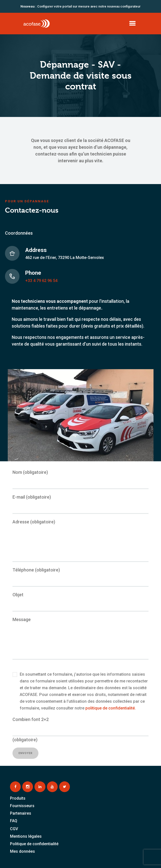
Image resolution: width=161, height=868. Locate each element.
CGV (14, 829)
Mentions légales (26, 836)
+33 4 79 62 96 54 (41, 281)
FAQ (14, 821)
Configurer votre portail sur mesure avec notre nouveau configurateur (80, 6)
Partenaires (21, 813)
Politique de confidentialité (34, 844)
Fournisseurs (22, 806)
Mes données (22, 851)
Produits (18, 798)
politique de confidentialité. (111, 708)
